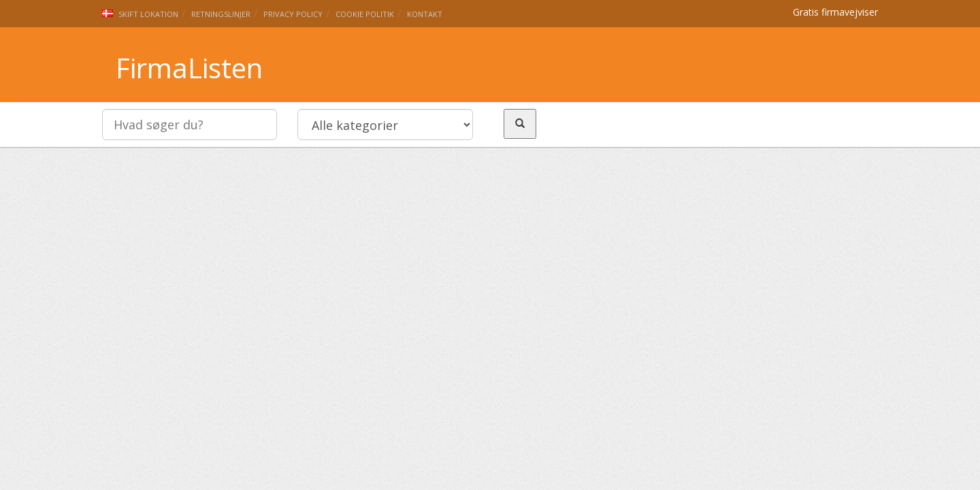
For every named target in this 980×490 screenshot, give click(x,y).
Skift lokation (140, 14)
